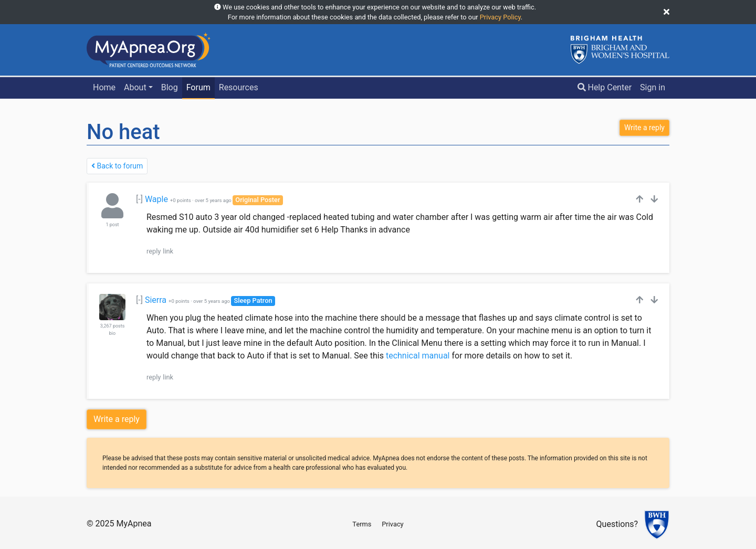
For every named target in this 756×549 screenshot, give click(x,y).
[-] (139, 199)
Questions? (617, 525)
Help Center (605, 87)
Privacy (392, 524)
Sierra (156, 300)
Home (104, 87)
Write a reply (117, 419)
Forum (198, 87)
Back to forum (117, 166)
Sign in (653, 87)
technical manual (418, 356)
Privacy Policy (500, 17)
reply (154, 251)
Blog (170, 87)
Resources (239, 87)
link (168, 251)
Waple (156, 199)
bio (112, 333)
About (135, 87)
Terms (362, 524)
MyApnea (134, 524)
